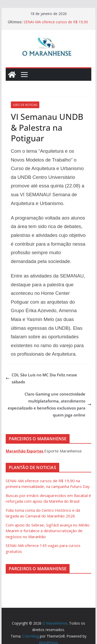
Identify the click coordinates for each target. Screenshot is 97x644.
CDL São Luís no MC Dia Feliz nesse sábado (41, 378)
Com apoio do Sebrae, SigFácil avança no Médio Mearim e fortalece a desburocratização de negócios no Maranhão (48, 531)
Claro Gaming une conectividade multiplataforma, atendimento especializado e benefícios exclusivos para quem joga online (50, 404)
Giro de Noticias (25, 105)
